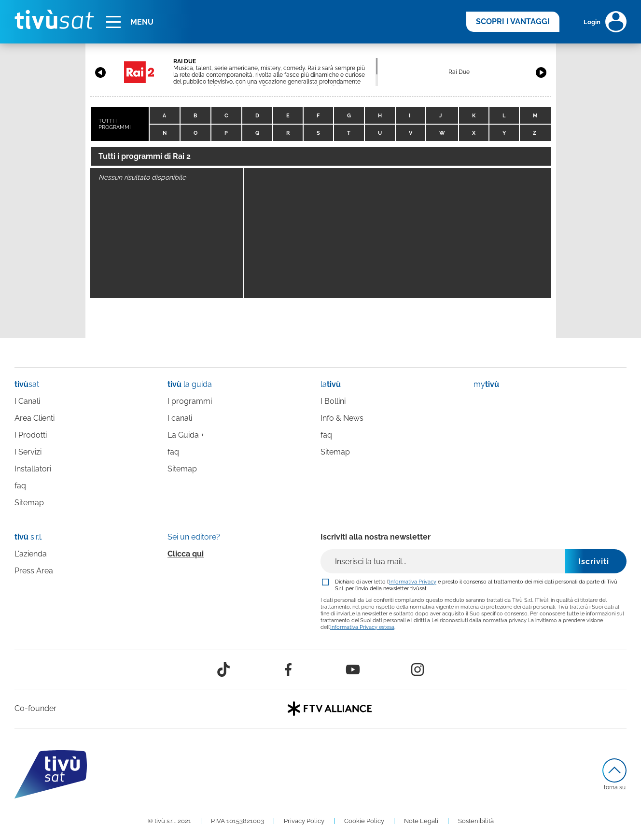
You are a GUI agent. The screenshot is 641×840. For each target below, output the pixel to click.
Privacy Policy (304, 821)
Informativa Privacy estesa (362, 627)
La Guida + (186, 435)
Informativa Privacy (413, 582)
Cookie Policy (364, 821)
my (486, 384)
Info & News (342, 418)
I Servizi (28, 452)
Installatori (33, 469)
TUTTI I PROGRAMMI (115, 124)
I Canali (27, 401)
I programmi (190, 401)
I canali (180, 418)
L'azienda (31, 554)
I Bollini (333, 401)
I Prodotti (31, 435)
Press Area (34, 571)
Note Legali (421, 821)
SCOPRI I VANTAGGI (513, 21)
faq (20, 486)
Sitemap (29, 503)
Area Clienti (35, 418)
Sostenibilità (476, 821)
